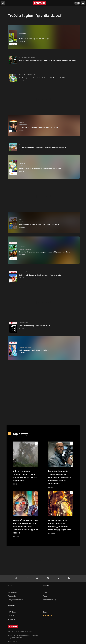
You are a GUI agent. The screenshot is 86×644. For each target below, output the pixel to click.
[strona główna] (39, 3)
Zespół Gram (13, 592)
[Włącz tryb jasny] (77, 3)
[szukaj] (3, 3)
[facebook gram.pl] (27, 578)
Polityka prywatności (15, 600)
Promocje (11, 619)
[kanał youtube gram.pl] (38, 578)
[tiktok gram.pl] (17, 578)
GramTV (11, 616)
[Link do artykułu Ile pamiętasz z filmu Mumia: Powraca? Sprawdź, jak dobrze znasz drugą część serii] (61, 512)
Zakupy (46, 612)
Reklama (46, 596)
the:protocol (47, 616)
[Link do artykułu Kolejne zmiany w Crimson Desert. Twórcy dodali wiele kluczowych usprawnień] (26, 463)
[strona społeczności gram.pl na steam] (59, 578)
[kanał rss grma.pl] (69, 578)
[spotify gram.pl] (48, 578)
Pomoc (46, 592)
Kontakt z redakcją (50, 600)
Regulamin (12, 596)
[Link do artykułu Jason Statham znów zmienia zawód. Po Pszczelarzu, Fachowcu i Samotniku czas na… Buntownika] (61, 465)
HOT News (12, 612)
